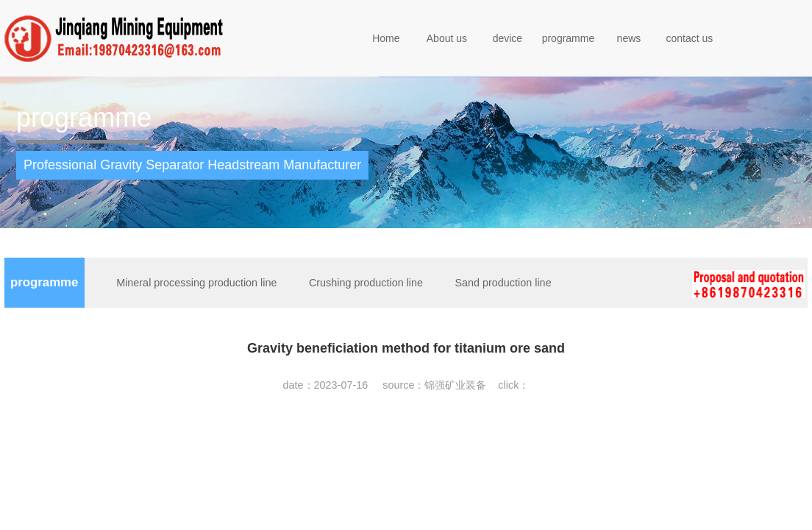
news (629, 38)
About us (447, 38)
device (508, 38)
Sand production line (503, 283)
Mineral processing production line (196, 283)
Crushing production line (366, 283)
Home (386, 38)
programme (569, 38)
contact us (690, 38)
